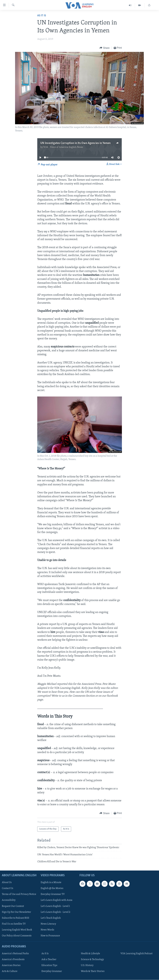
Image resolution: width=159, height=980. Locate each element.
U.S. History (87, 965)
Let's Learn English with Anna (57, 900)
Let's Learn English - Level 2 (55, 912)
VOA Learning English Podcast (136, 954)
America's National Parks (15, 954)
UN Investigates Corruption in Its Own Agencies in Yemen (75, 143)
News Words (47, 930)
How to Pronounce (50, 936)
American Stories (11, 965)
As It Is (42, 16)
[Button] (104, 48)
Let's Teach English (51, 918)
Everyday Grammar (52, 971)
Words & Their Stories (93, 971)
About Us (7, 882)
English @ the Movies (52, 888)
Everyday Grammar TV (53, 894)
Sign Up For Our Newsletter (16, 912)
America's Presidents (13, 959)
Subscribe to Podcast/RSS (16, 918)
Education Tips (49, 965)
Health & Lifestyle (90, 954)
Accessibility (9, 900)
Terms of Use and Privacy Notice (19, 894)
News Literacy (48, 924)
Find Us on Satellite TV (14, 924)
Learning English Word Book (17, 930)
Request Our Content (13, 906)
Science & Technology (92, 959)
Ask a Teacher (49, 959)
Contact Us (8, 888)
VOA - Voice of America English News (63, 147)
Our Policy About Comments (17, 936)
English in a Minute (51, 882)
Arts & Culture (10, 971)
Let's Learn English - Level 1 (55, 906)
